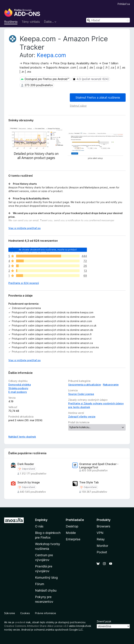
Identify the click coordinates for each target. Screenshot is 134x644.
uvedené (20, 622)
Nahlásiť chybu (46, 590)
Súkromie (10, 613)
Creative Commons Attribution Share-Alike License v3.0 (36, 626)
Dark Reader (26, 464)
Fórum (40, 584)
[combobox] (108, 20)
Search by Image (29, 482)
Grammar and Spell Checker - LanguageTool (99, 466)
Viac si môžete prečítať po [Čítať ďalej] (25, 228)
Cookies (25, 613)
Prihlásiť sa (124, 4)
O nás (39, 526)
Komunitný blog (46, 578)
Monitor (102, 546)
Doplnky (41, 520)
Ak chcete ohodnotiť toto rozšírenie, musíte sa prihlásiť (48, 250)
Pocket (102, 552)
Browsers (103, 526)
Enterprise (73, 539)
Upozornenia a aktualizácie (85, 385)
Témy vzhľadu (31, 22)
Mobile (71, 533)
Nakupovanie (111, 385)
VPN (100, 533)
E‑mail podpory (18, 392)
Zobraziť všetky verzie (82, 417)
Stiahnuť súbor (78, 106)
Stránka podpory (18, 388)
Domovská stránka (20, 385)
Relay (101, 539)
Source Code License (81, 394)
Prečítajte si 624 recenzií (24, 283)
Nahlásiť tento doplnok (22, 437)
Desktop (72, 526)
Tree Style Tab (89, 482)
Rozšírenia (11, 22)
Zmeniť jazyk (104, 621)
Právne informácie (46, 613)
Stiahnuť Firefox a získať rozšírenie (98, 98)
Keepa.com (51, 55)
